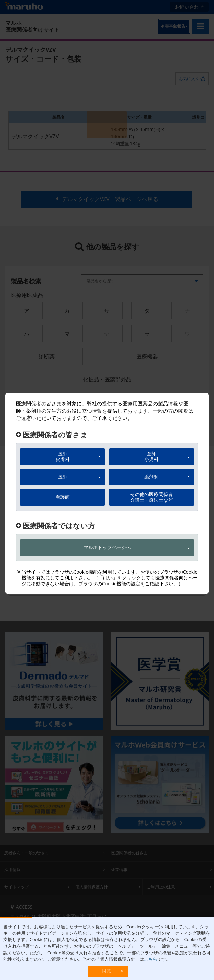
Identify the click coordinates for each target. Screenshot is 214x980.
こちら (151, 959)
